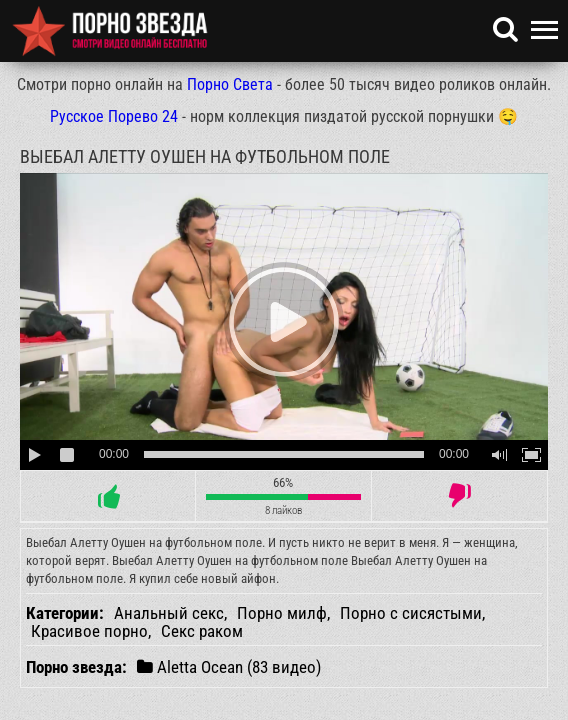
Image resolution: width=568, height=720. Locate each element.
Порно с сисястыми (411, 613)
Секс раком (202, 631)
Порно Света (230, 84)
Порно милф (282, 613)
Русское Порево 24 (114, 116)
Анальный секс (169, 613)
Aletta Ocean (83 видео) (229, 666)
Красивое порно (89, 631)
